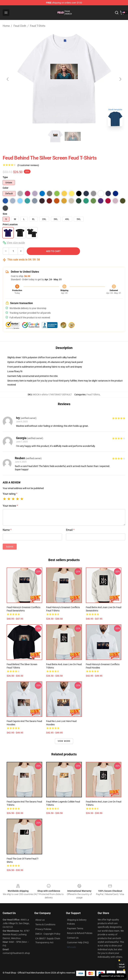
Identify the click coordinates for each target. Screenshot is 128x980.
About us (40, 920)
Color (5, 188)
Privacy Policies (43, 929)
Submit (10, 547)
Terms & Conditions (45, 924)
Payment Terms (75, 928)
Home (6, 26)
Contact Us (73, 938)
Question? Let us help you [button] (112, 976)
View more (64, 741)
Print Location (10, 224)
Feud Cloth (20, 26)
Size (5, 214)
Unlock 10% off (122, 966)
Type (5, 177)
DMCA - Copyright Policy (48, 934)
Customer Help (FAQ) (78, 942)
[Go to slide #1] (55, 136)
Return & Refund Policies (80, 933)
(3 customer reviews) (28, 165)
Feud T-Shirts (38, 26)
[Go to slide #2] (73, 136)
